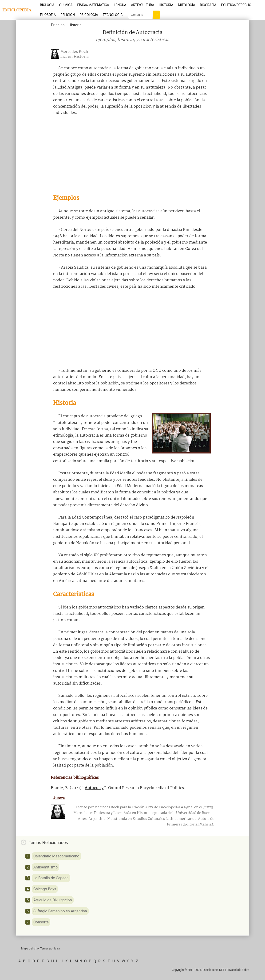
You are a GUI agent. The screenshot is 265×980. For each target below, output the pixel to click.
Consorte (41, 922)
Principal (58, 25)
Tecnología (113, 15)
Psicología (89, 15)
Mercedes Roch (74, 52)
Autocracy (94, 788)
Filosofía (48, 15)
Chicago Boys (45, 889)
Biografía (208, 5)
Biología (47, 5)
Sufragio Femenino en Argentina (60, 911)
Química (66, 5)
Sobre (245, 970)
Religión (68, 15)
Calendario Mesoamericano (56, 856)
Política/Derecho (236, 5)
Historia (166, 5)
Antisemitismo (46, 867)
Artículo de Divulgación (53, 900)
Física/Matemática (93, 5)
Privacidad (233, 970)
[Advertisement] (133, 155)
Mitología (187, 5)
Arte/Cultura (142, 5)
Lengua (120, 5)
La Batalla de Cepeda (51, 878)
